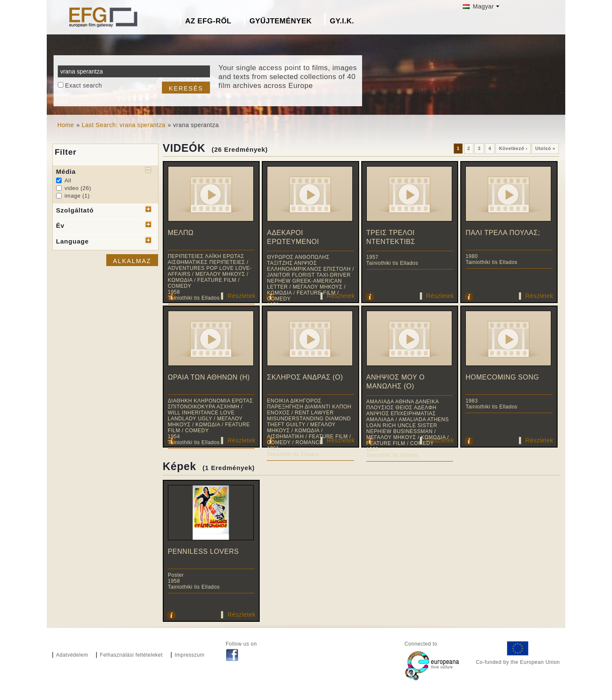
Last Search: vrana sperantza (123, 125)
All (68, 180)
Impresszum (190, 655)
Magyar (478, 6)
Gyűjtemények (281, 21)
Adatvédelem (72, 655)
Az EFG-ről (208, 21)
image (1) (77, 196)
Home (66, 125)
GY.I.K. (342, 21)
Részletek (241, 296)
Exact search (84, 85)
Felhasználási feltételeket (131, 655)
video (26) (78, 188)
